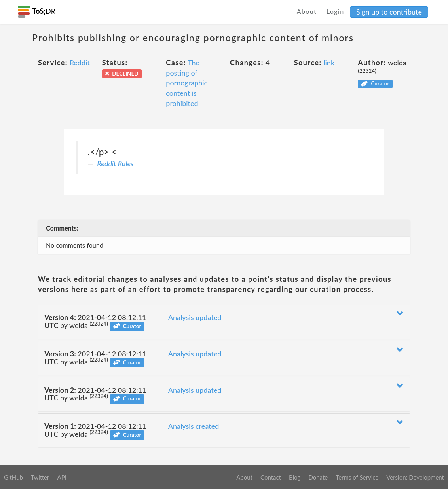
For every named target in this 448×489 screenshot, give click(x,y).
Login (335, 11)
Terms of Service (357, 477)
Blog (295, 477)
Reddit (80, 63)
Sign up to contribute (389, 12)
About (307, 11)
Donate (318, 477)
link (329, 63)
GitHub (13, 477)
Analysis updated (195, 317)
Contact (271, 477)
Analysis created (194, 426)
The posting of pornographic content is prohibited (187, 83)
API (62, 477)
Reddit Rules (115, 163)
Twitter (40, 477)
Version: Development (415, 477)
